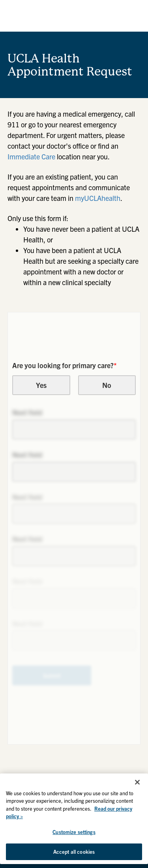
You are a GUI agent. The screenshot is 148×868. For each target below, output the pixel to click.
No (107, 385)
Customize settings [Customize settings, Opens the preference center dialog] (74, 832)
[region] (74, 819)
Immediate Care (31, 156)
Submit (52, 675)
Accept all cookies (74, 852)
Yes (41, 385)
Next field (27, 412)
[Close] (137, 782)
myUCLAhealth (98, 198)
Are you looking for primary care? (65, 365)
